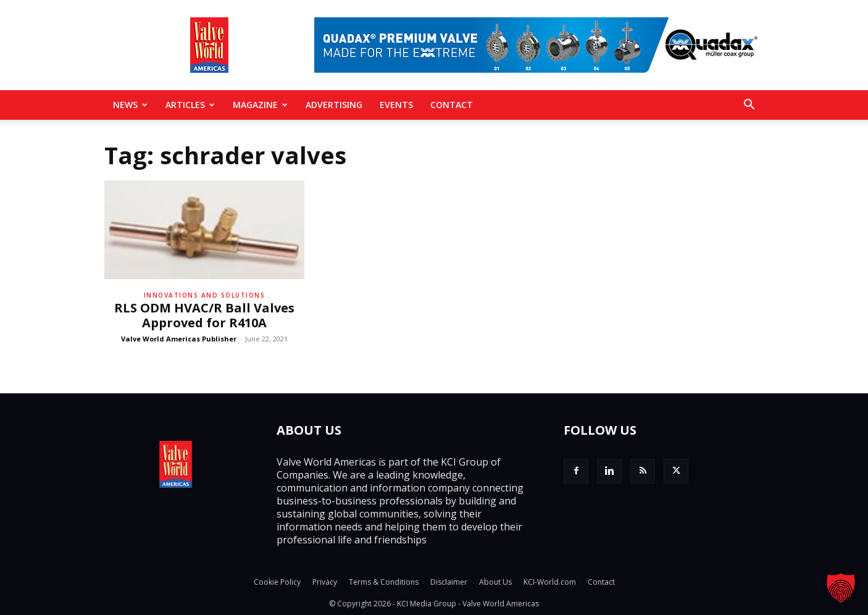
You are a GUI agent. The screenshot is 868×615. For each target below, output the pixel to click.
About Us (495, 582)
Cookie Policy (277, 582)
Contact (452, 105)
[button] (749, 106)
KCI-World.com (550, 582)
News (130, 105)
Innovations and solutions (205, 295)
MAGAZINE (260, 105)
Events (396, 105)
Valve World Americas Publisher (179, 339)
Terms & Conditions (384, 582)
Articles (190, 105)
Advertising (334, 105)
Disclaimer (449, 582)
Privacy (325, 582)
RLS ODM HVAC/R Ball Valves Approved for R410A (204, 315)
